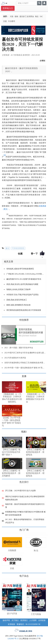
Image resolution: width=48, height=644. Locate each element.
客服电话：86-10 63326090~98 (28, 624)
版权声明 (6, 620)
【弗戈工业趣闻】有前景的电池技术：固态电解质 (11, 473)
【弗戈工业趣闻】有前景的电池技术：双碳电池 (35, 452)
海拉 (37, 16)
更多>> (5, 375)
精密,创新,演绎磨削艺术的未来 (18, 305)
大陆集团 (12, 550)
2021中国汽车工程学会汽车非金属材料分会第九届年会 (26, 353)
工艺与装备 (36, 614)
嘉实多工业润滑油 (27, 16)
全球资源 (42, 620)
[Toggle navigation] (7, 3)
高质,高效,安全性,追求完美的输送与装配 (22, 284)
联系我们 (24, 620)
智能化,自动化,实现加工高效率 (18, 289)
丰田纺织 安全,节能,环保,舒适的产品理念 (23, 295)
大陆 (12, 16)
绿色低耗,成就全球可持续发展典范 (20, 269)
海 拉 (36, 551)
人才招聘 (33, 620)
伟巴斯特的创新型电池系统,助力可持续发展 (24, 310)
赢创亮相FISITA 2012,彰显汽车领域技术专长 (24, 279)
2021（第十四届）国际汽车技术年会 (19, 348)
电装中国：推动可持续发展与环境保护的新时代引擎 (25, 506)
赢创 (7, 248)
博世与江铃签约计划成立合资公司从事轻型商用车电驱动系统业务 (25, 498)
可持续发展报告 (18, 248)
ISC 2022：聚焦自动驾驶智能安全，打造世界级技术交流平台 (25, 521)
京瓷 (5, 21)
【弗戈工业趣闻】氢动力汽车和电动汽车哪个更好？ (11, 452)
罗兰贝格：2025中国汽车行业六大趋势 (20, 491)
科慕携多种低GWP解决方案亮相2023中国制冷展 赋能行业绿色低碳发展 (25, 513)
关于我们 (15, 620)
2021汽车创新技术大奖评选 (15, 358)
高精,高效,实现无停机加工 (17, 300)
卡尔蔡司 (12, 21)
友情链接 (11, 624)
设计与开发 (12, 614)
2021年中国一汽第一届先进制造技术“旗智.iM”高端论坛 (26, 368)
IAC (41, 16)
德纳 (16, 16)
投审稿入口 (8, 8)
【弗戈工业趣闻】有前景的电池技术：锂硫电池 (35, 473)
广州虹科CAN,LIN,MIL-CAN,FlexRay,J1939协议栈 (25, 274)
